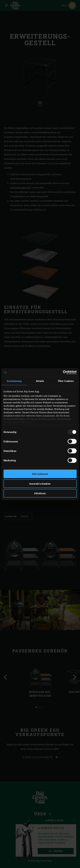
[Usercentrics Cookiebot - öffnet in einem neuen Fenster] (63, 372)
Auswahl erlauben (40, 484)
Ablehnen (40, 493)
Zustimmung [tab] (14, 381)
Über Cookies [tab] (66, 381)
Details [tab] (40, 381)
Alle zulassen (40, 474)
